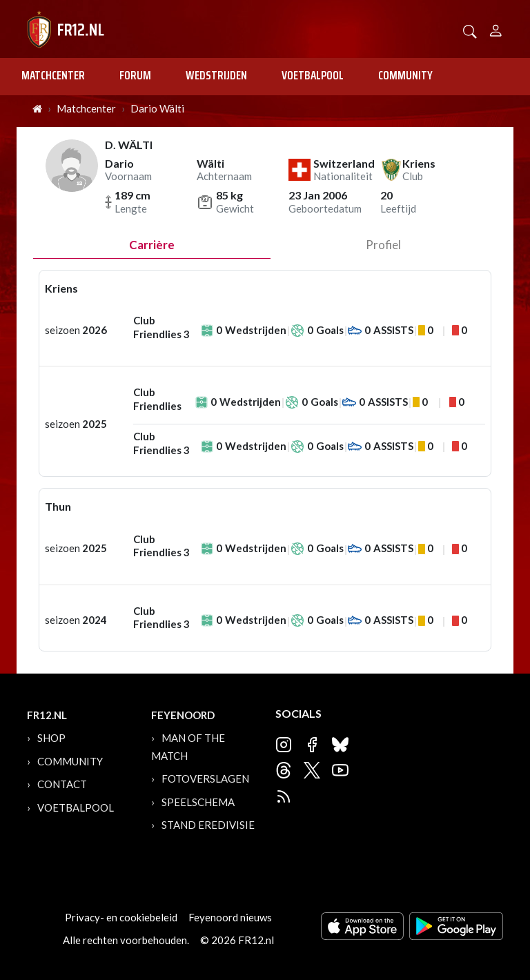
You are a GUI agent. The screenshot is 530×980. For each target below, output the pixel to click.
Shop (51, 738)
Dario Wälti (157, 108)
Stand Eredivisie (208, 825)
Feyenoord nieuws (230, 917)
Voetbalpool (313, 75)
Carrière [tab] (152, 245)
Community (405, 75)
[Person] (496, 29)
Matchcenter (53, 75)
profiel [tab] (383, 245)
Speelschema (198, 802)
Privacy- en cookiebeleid (121, 917)
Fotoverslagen (205, 778)
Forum (135, 75)
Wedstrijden (216, 75)
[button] (470, 30)
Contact (62, 784)
